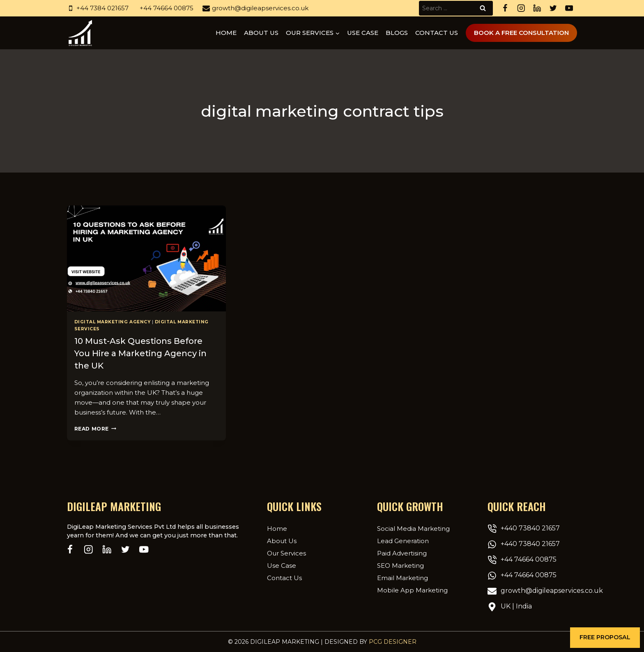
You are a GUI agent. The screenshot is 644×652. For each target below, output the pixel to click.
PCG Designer (393, 642)
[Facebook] (505, 8)
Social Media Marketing (413, 529)
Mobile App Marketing (412, 590)
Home (226, 33)
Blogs (397, 33)
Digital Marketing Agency (113, 322)
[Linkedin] (537, 8)
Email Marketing (402, 578)
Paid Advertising (402, 553)
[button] (605, 638)
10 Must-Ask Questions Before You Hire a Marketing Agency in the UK (140, 353)
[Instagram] (521, 8)
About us (261, 33)
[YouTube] (569, 8)
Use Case (363, 33)
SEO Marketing (400, 566)
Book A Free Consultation (521, 33)
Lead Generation (403, 541)
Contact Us (437, 33)
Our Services (286, 553)
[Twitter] (553, 8)
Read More (95, 429)
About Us (282, 541)
